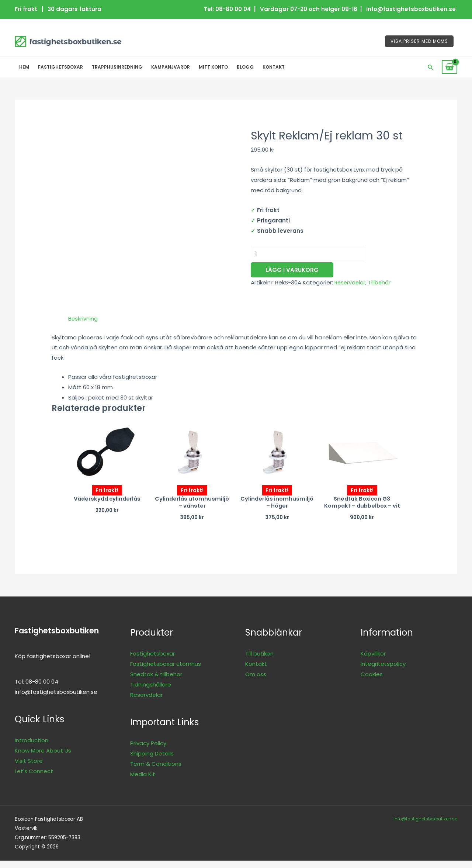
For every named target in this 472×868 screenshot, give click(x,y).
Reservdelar (351, 283)
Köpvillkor (373, 661)
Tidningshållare (151, 692)
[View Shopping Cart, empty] (450, 67)
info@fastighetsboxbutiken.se (424, 826)
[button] (431, 67)
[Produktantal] (309, 255)
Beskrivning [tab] (83, 319)
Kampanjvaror (171, 67)
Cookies (372, 682)
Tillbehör (381, 283)
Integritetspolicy (383, 672)
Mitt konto (213, 67)
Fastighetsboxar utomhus (166, 672)
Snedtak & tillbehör (156, 682)
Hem (24, 67)
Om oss (256, 682)
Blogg (245, 67)
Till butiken (259, 661)
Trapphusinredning (117, 67)
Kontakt (274, 67)
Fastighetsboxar (60, 67)
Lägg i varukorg (292, 271)
